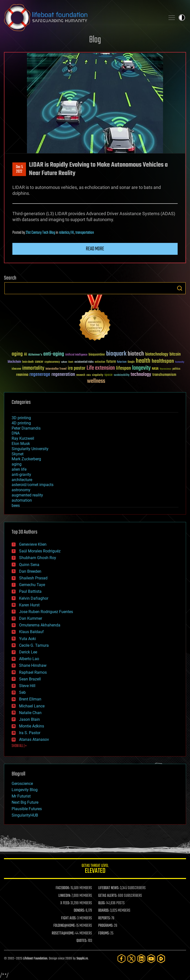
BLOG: (102, 903)
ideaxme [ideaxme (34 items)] (16, 369)
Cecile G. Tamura (34, 645)
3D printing (21, 418)
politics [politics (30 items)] (176, 369)
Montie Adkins (32, 726)
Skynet (18, 454)
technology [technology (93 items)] (141, 375)
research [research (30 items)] (81, 375)
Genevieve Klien (33, 544)
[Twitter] (131, 959)
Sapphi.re (82, 959)
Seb (22, 692)
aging (17, 464)
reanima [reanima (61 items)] (22, 375)
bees (16, 505)
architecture (22, 480)
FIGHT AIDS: (69, 918)
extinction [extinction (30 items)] (100, 362)
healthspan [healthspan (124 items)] (163, 361)
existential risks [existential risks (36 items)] (84, 362)
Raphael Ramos (33, 672)
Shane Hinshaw (33, 665)
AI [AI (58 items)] (25, 355)
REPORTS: (104, 918)
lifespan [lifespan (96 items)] (123, 368)
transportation (85, 233)
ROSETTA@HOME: (63, 933)
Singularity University (30, 449)
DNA (16, 433)
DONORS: (79, 911)
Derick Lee (28, 652)
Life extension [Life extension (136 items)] (101, 368)
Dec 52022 (19, 169)
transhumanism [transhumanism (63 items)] (164, 375)
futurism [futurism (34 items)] (122, 362)
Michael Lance (32, 706)
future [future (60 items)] (111, 362)
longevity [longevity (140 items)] (141, 368)
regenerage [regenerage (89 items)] (40, 375)
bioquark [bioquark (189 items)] (116, 354)
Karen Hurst (29, 605)
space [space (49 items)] (108, 375)
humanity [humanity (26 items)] (180, 362)
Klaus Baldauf (31, 632)
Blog (95, 40)
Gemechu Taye (32, 585)
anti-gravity (21, 475)
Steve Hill (27, 686)
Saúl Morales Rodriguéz (40, 551)
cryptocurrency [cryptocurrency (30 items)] (52, 362)
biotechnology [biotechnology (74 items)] (157, 354)
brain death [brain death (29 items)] (28, 362)
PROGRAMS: (106, 926)
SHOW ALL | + (19, 746)
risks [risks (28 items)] (89, 375)
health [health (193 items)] (143, 361)
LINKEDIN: (65, 896)
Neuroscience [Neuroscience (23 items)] (166, 369)
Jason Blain (29, 719)
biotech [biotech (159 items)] (136, 354)
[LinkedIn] (141, 959)
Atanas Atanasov (34, 739)
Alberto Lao (29, 659)
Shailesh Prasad (33, 578)
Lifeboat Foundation (35, 959)
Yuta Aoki (27, 639)
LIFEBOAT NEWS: (109, 888)
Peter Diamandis (26, 428)
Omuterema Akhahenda (40, 625)
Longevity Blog (25, 790)
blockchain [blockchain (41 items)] (14, 362)
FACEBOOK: (63, 888)
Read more (95, 249)
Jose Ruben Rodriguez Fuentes (46, 612)
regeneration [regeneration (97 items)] (63, 374)
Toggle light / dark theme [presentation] (182, 18)
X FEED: (65, 903)
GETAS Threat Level (95, 869)
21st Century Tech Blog (40, 233)
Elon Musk (21, 444)
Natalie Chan (30, 713)
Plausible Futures (27, 809)
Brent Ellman (30, 699)
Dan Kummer (31, 618)
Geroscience (22, 784)
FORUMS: (104, 933)
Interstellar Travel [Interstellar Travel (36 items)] (56, 369)
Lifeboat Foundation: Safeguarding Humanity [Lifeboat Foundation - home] (83, 18)
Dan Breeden (30, 571)
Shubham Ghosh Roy (38, 558)
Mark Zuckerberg (26, 459)
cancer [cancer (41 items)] (39, 362)
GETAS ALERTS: (108, 896)
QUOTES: (82, 941)
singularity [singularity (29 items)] (98, 375)
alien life (19, 469)
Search (180, 288)
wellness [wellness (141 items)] (96, 381)
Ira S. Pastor (30, 733)
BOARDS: (104, 911)
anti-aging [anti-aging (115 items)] (54, 354)
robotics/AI (66, 233)
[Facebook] (121, 959)
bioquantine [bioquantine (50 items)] (97, 354)
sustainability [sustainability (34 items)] (122, 375)
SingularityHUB (25, 815)
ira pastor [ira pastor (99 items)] (77, 368)
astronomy (21, 490)
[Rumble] (161, 959)
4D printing (21, 423)
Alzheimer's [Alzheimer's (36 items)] (35, 355)
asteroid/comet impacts (33, 485)
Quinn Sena (29, 565)
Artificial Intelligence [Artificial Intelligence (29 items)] (76, 355)
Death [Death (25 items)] (71, 362)
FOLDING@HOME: (64, 926)
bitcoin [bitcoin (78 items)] (175, 354)
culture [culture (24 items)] (64, 362)
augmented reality (27, 495)
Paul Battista (30, 591)
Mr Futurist (21, 796)
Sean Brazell (30, 679)
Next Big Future (25, 802)
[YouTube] (151, 959)
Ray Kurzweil (23, 438)
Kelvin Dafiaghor (34, 598)
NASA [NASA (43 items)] (155, 369)
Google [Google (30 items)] (131, 362)
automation (22, 500)
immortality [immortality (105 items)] (33, 368)
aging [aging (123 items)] (17, 354)
